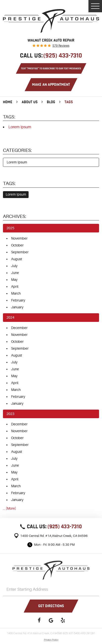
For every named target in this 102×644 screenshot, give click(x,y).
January (17, 307)
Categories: (17, 150)
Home (8, 102)
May (14, 280)
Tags (69, 102)
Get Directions (51, 606)
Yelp (63, 620)
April (15, 286)
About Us (30, 102)
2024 (10, 317)
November (19, 238)
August (17, 259)
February (18, 300)
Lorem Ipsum (20, 127)
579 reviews (61, 46)
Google (51, 620)
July (14, 266)
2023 (10, 414)
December (19, 328)
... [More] (9, 508)
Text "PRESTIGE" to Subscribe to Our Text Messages (51, 68)
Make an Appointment (51, 85)
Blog (51, 102)
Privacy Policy (51, 640)
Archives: (15, 216)
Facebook (39, 620)
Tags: (9, 184)
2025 (10, 228)
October (17, 245)
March (16, 293)
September (20, 252)
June (15, 273)
